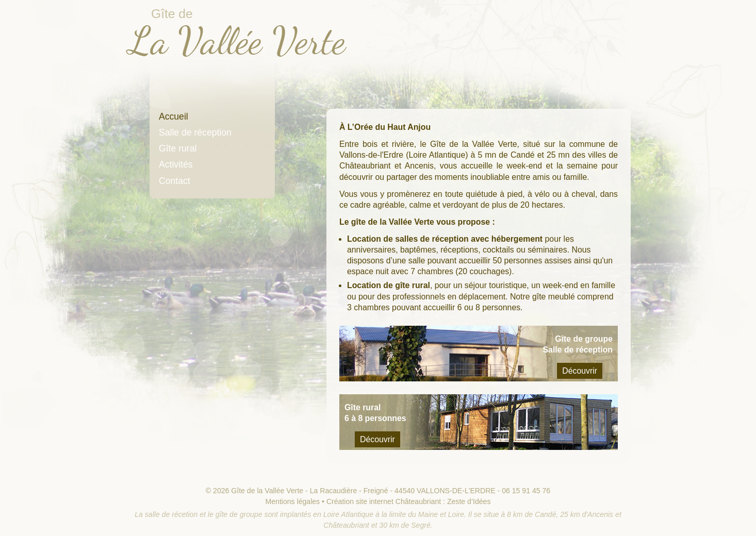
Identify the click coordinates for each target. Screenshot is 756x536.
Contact (175, 181)
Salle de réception (195, 132)
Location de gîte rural (389, 285)
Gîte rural (178, 148)
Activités (176, 164)
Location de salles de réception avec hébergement (445, 239)
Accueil (174, 116)
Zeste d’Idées (469, 501)
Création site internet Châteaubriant (384, 501)
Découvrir (580, 371)
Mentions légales (293, 501)
